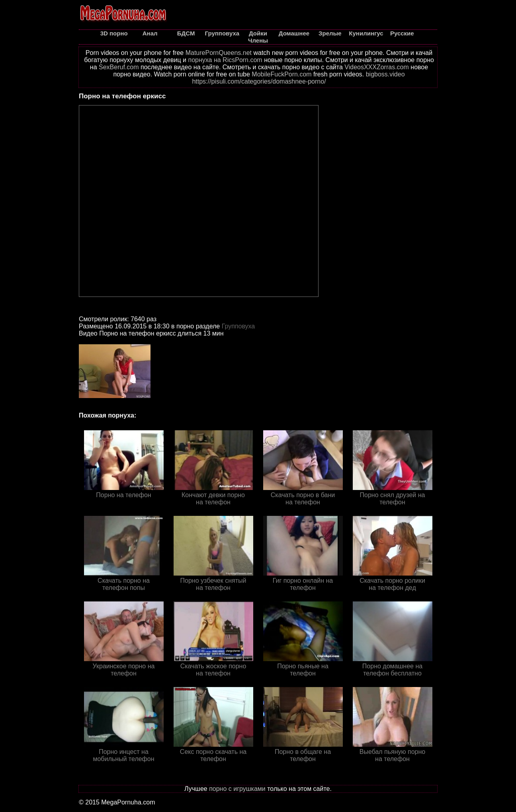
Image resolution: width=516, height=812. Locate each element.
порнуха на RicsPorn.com (225, 60)
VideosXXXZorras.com (377, 67)
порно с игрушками (237, 789)
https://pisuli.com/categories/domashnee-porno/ (259, 81)
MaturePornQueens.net (219, 53)
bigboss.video (385, 74)
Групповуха (238, 326)
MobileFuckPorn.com (281, 74)
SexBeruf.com (119, 67)
